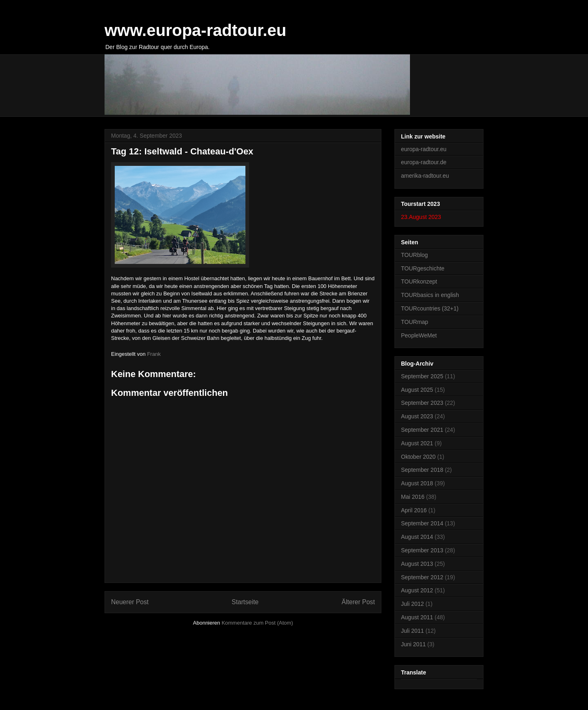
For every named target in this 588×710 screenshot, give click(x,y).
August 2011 (417, 617)
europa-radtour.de (424, 162)
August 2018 (417, 483)
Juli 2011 (412, 631)
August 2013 (417, 564)
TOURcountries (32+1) (430, 308)
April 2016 (414, 510)
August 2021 (417, 443)
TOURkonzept (419, 281)
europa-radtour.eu (424, 149)
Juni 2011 (413, 644)
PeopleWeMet (419, 335)
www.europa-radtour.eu (195, 30)
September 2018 (422, 470)
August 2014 (417, 537)
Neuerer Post (130, 602)
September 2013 (422, 550)
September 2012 (422, 577)
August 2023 (417, 416)
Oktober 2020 (418, 457)
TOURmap (415, 322)
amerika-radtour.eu (425, 176)
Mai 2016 (413, 497)
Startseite (245, 602)
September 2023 (422, 403)
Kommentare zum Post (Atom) (257, 623)
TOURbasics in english (430, 295)
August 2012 (417, 590)
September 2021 (422, 430)
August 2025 (417, 390)
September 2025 (422, 376)
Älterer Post (358, 602)
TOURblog (414, 255)
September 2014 (422, 523)
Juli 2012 (412, 604)
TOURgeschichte (423, 268)
